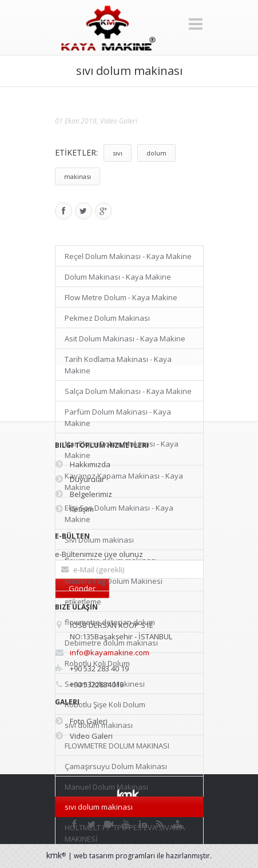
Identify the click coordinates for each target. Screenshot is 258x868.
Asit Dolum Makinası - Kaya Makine (125, 339)
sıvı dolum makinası (99, 807)
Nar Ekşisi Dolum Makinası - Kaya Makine (122, 449)
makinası (78, 176)
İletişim (74, 509)
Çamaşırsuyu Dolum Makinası (116, 766)
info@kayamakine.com (110, 652)
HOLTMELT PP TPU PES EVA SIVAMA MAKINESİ (125, 833)
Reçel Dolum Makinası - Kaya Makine (128, 256)
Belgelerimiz (84, 494)
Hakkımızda (83, 464)
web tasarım (94, 856)
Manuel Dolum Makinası (106, 787)
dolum (156, 153)
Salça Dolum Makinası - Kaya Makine (128, 391)
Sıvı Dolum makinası (99, 540)
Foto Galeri (81, 721)
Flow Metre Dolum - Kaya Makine (121, 297)
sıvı (118, 153)
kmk (57, 855)
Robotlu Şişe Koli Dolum (105, 704)
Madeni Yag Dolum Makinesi (114, 581)
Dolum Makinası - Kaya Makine (118, 277)
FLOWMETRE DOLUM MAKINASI (117, 746)
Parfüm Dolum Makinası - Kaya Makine (118, 417)
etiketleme (83, 602)
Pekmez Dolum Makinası (107, 318)
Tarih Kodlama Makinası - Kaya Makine (118, 365)
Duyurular (80, 479)
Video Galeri (119, 121)
